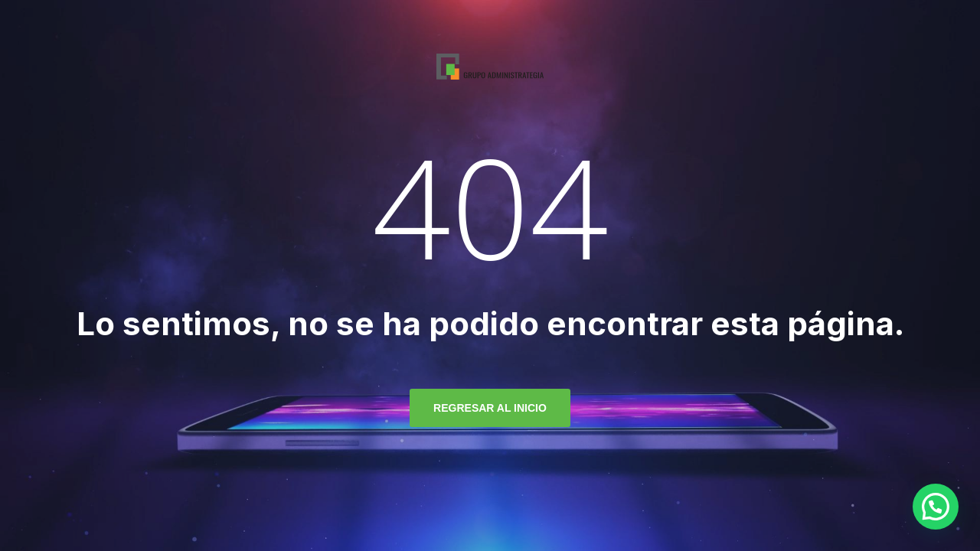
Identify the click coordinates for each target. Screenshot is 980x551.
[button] (936, 507)
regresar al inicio (490, 408)
